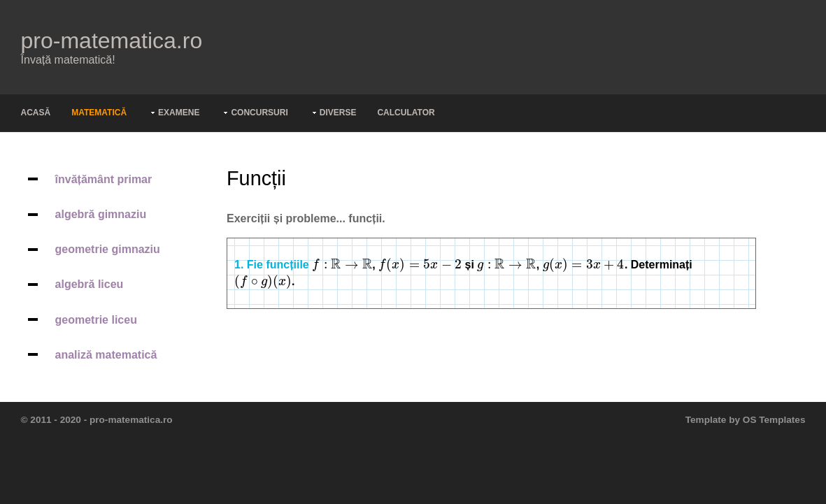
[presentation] (342, 265)
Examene (179, 113)
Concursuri (259, 113)
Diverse (338, 113)
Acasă (36, 113)
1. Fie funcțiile (272, 265)
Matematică (99, 113)
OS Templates (774, 420)
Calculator (406, 113)
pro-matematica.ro (112, 41)
